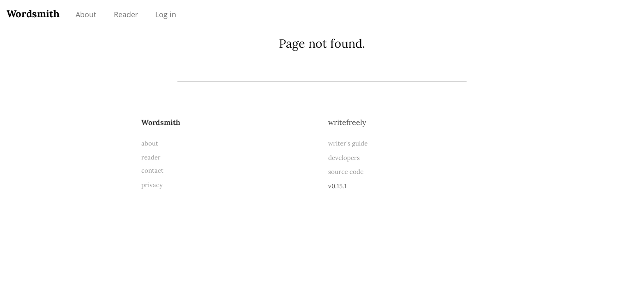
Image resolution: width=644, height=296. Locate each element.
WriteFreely (347, 122)
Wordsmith (33, 14)
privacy (152, 185)
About (86, 14)
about (150, 143)
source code (346, 172)
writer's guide (348, 143)
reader (151, 157)
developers (344, 158)
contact (152, 170)
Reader (126, 14)
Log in (166, 14)
